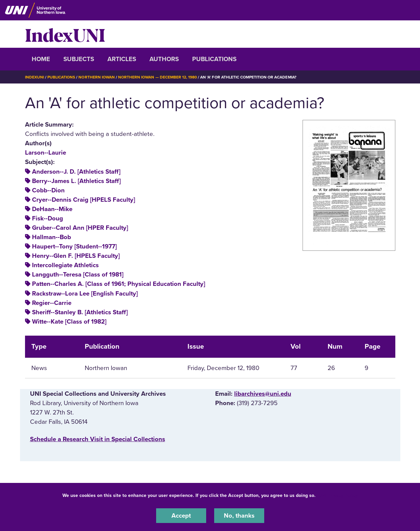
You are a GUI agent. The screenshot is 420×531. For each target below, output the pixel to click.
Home (41, 59)
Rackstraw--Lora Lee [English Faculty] (85, 294)
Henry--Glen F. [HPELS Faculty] (76, 256)
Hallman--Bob (52, 237)
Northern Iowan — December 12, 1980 (157, 77)
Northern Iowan (96, 77)
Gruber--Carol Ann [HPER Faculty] (80, 228)
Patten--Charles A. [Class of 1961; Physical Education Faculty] (119, 284)
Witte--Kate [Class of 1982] (69, 322)
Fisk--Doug (48, 218)
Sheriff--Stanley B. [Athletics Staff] (80, 312)
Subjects (79, 59)
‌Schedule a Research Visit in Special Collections (98, 439)
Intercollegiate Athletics (65, 265)
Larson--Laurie (46, 153)
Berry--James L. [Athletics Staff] (76, 181)
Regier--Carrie (52, 303)
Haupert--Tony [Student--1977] (74, 246)
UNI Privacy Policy (338, 495)
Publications (214, 59)
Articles (122, 59)
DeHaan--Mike (52, 209)
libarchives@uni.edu (263, 394)
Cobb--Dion (48, 190)
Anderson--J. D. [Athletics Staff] (76, 172)
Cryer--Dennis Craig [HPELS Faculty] (84, 200)
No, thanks (239, 516)
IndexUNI (65, 34)
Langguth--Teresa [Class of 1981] (78, 275)
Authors (164, 59)
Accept (181, 516)
